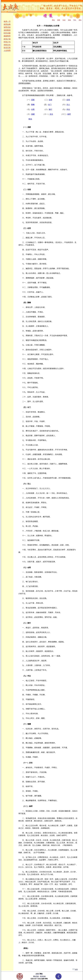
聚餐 (33, 105)
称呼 (69, 114)
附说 (30, 119)
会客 (33, 109)
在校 (50, 100)
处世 (68, 100)
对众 (68, 109)
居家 (33, 100)
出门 (50, 105)
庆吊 (51, 114)
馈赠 (33, 114)
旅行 (50, 109)
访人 (68, 105)
